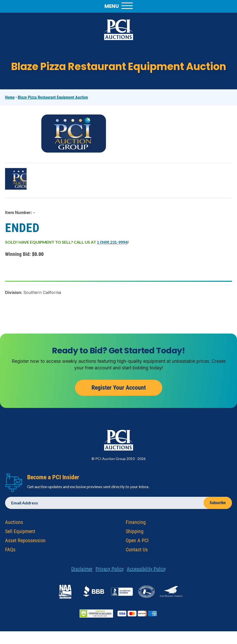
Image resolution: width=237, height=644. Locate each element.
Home (10, 97)
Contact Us (137, 551)
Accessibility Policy (146, 570)
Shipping (135, 533)
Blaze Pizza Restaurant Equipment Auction (53, 97)
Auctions (14, 523)
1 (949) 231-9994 (112, 242)
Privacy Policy (110, 570)
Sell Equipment (20, 533)
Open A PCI (137, 542)
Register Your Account (119, 389)
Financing (136, 523)
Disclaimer (82, 570)
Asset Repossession (25, 542)
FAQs (10, 551)
